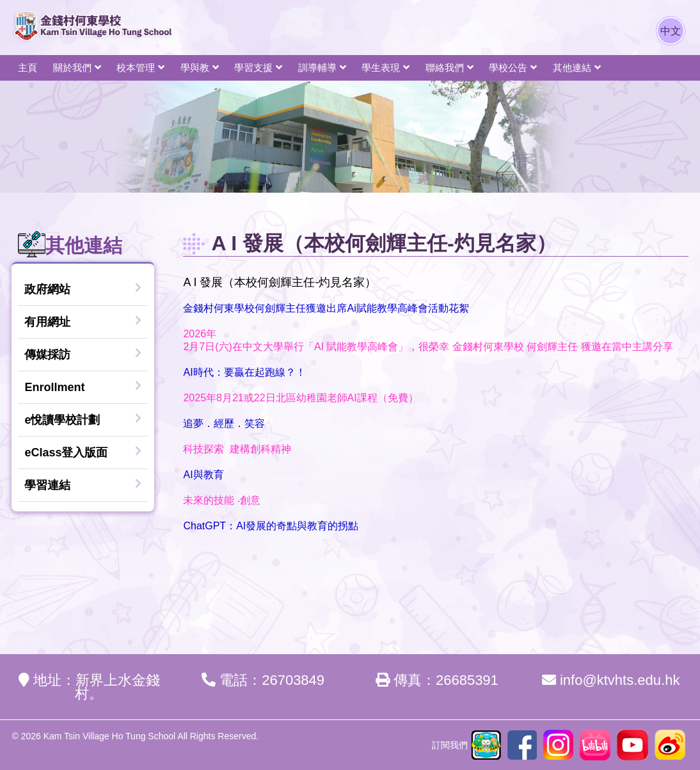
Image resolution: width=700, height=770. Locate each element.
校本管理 (136, 68)
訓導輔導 (317, 68)
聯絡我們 (445, 68)
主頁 (28, 68)
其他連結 (572, 68)
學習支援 (253, 68)
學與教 (195, 68)
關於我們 (72, 68)
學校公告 (508, 68)
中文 (671, 31)
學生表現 (381, 68)
